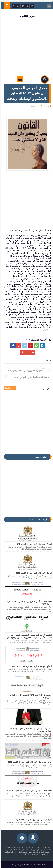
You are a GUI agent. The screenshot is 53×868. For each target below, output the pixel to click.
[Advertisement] (26, 47)
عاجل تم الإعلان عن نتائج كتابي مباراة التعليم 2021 (29, 762)
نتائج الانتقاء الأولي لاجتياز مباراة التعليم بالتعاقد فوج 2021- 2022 (28, 603)
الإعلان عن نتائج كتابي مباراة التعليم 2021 (33, 544)
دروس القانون (26, 16)
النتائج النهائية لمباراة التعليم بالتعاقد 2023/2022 (30, 666)
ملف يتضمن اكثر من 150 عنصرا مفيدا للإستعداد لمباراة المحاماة (30, 730)
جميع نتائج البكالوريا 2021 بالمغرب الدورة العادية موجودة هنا (30, 696)
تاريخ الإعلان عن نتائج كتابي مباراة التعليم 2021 (30, 820)
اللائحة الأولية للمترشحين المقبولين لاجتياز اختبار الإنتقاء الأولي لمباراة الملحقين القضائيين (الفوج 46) (28, 636)
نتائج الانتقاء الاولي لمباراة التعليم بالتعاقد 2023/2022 (28, 791)
